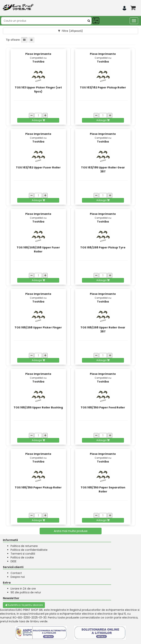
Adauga (38, 120)
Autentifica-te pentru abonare (24, 605)
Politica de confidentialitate (29, 550)
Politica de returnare (24, 546)
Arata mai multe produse (71, 531)
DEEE (14, 561)
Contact (16, 573)
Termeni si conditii (23, 554)
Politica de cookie (22, 557)
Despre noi (18, 577)
